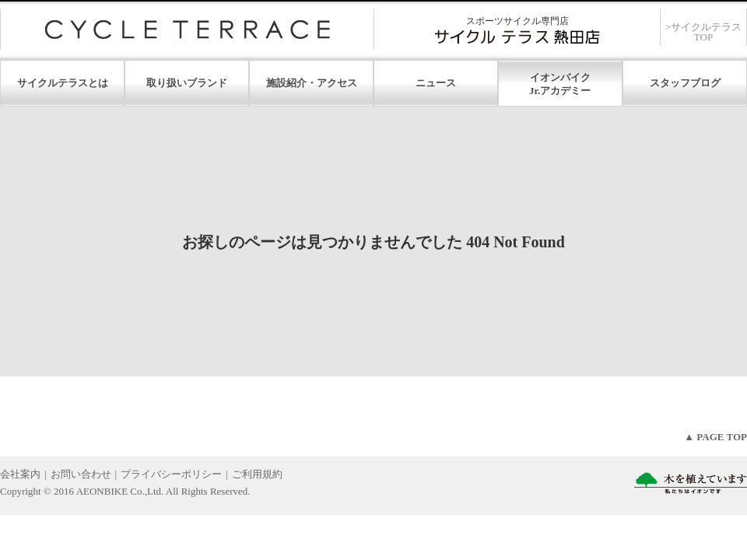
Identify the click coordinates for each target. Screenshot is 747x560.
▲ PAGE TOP (715, 437)
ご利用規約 (257, 474)
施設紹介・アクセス (312, 83)
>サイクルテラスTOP (703, 32)
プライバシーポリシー (171, 474)
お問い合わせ (81, 474)
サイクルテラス (187, 29)
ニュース (436, 83)
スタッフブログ (685, 83)
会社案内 (20, 474)
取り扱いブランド (187, 83)
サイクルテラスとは (63, 83)
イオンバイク (560, 77)
